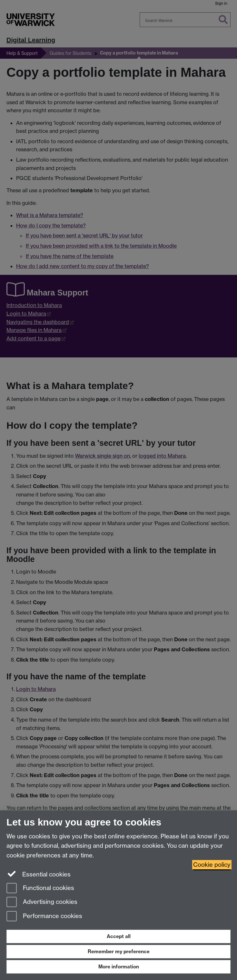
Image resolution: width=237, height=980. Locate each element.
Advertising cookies (42, 902)
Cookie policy (212, 865)
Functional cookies (40, 889)
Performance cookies (44, 917)
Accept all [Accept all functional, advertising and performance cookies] (119, 936)
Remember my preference (119, 951)
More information (119, 967)
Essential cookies (39, 874)
